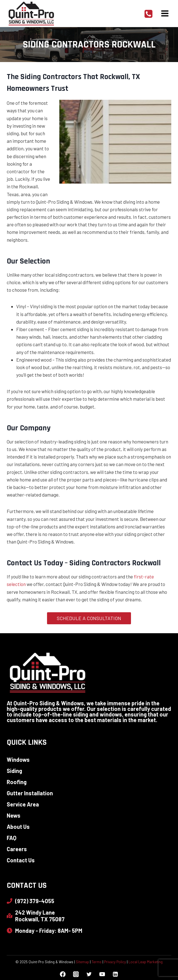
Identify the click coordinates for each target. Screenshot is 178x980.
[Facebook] (63, 974)
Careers (17, 849)
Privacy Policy (115, 962)
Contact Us (21, 860)
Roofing (17, 782)
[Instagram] (76, 974)
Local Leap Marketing (146, 962)
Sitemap (82, 962)
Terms (97, 962)
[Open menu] (165, 14)
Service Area (23, 804)
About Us (18, 827)
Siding (14, 771)
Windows (18, 760)
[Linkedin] (115, 974)
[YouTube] (102, 974)
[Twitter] (89, 974)
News (14, 815)
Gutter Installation (30, 793)
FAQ (12, 838)
